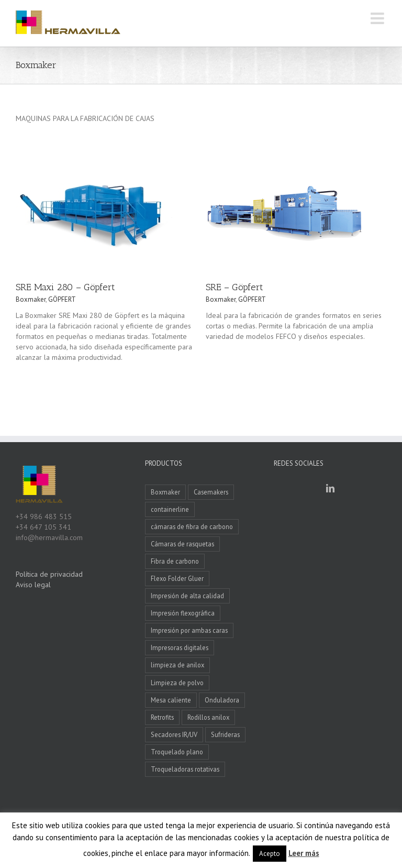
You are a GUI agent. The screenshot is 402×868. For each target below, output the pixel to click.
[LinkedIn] (330, 488)
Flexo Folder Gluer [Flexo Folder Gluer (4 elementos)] (177, 578)
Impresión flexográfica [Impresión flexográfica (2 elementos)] (183, 613)
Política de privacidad (49, 574)
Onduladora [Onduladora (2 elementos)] (222, 700)
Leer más (304, 853)
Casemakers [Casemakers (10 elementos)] (211, 492)
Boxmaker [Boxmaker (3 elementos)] (165, 492)
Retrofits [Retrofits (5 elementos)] (162, 717)
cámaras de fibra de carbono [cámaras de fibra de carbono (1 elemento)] (192, 526)
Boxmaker (31, 299)
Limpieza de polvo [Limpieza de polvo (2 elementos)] (177, 683)
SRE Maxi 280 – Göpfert (65, 287)
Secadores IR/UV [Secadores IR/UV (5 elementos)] (174, 734)
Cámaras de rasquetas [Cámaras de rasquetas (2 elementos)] (182, 544)
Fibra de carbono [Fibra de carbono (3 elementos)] (175, 561)
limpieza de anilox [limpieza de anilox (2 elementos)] (177, 665)
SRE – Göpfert (234, 287)
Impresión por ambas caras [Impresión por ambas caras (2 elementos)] (189, 630)
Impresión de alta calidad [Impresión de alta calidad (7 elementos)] (187, 596)
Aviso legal (33, 585)
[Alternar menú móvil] (378, 18)
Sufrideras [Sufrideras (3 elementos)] (225, 734)
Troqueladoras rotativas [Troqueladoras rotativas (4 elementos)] (185, 769)
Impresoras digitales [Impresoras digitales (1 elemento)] (180, 647)
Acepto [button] (270, 854)
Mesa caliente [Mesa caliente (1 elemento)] (171, 700)
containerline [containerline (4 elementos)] (170, 509)
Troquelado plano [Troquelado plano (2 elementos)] (177, 752)
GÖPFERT (62, 299)
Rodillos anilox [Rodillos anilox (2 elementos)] (208, 717)
